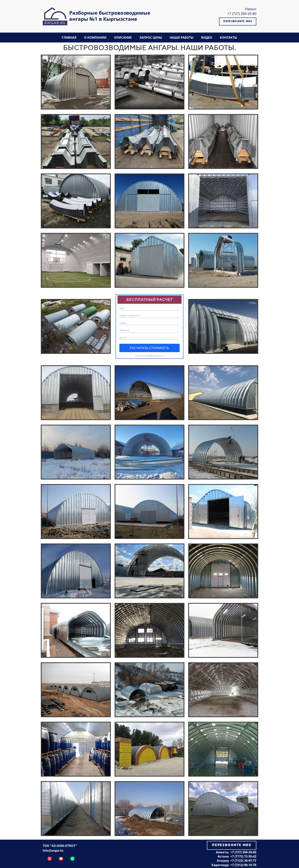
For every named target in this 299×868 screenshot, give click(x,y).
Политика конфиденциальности (149, 356)
